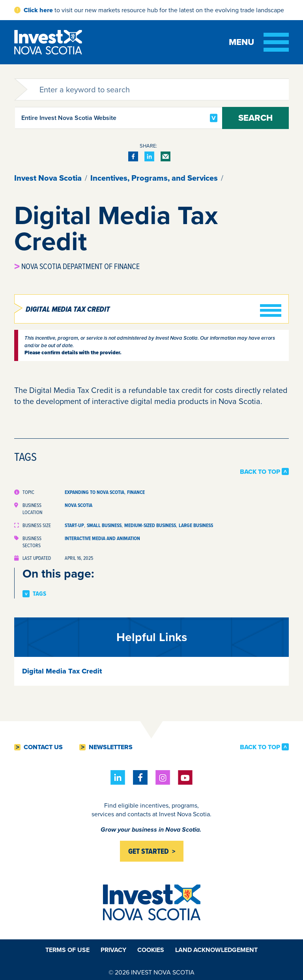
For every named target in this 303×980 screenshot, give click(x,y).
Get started (149, 851)
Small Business (104, 525)
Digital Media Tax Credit (68, 309)
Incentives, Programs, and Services (154, 178)
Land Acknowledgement (216, 950)
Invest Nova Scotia (48, 178)
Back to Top (260, 471)
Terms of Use (67, 950)
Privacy (113, 950)
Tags (39, 594)
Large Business (196, 525)
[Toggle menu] (259, 42)
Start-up (74, 525)
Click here (38, 10)
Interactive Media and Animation (102, 538)
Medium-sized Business (150, 525)
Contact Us (43, 747)
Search (255, 118)
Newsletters (111, 747)
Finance (136, 492)
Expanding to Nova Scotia (94, 492)
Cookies (151, 950)
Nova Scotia (79, 505)
